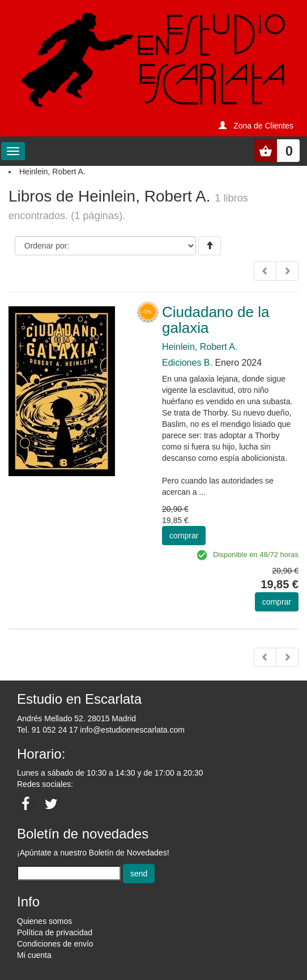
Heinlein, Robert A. (200, 347)
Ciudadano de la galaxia (216, 320)
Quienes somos (44, 921)
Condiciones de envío (55, 944)
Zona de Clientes (263, 126)
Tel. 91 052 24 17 (47, 730)
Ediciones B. (187, 363)
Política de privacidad (55, 932)
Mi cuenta (34, 955)
